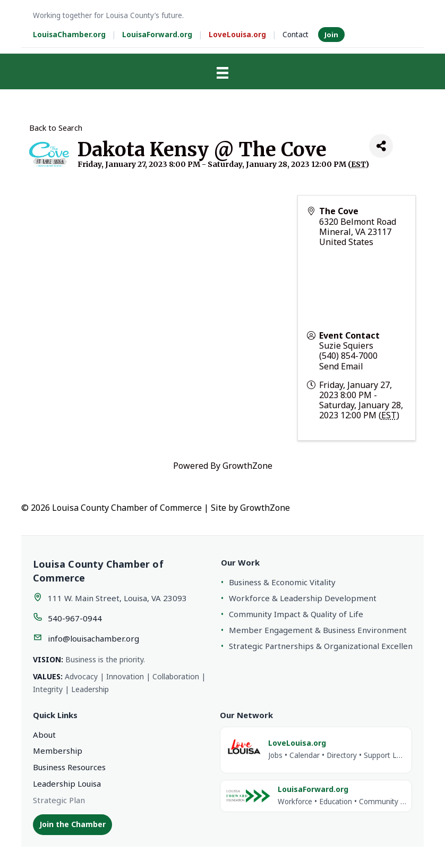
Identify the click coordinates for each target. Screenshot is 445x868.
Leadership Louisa (67, 783)
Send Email (341, 366)
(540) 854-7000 (348, 356)
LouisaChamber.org (69, 35)
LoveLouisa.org (237, 35)
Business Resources (69, 767)
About (44, 735)
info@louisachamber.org (93, 638)
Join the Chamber (72, 824)
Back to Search (56, 128)
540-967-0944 (75, 618)
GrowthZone (247, 466)
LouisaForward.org (157, 35)
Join (331, 35)
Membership (58, 751)
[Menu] (222, 73)
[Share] (381, 146)
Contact (296, 35)
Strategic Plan (59, 800)
